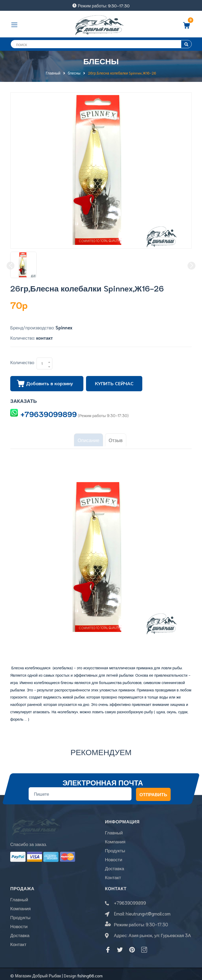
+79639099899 (49, 414)
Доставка (115, 865)
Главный (114, 829)
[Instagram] (144, 947)
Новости (114, 856)
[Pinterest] (132, 947)
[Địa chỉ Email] (80, 791)
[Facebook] (108, 947)
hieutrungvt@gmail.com (148, 910)
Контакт (113, 874)
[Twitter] (120, 947)
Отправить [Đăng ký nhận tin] (153, 791)
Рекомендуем (101, 748)
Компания (115, 838)
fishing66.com (90, 972)
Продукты (115, 847)
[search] (101, 44)
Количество (22, 362)
